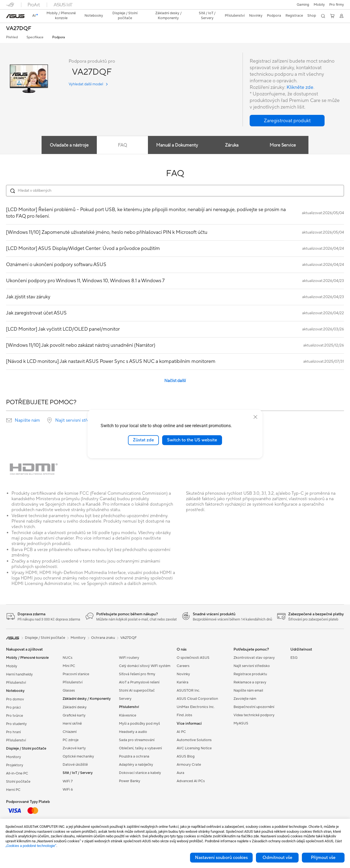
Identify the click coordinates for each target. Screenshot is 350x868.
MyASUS (241, 723)
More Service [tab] (283, 145)
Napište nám (27, 420)
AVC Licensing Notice (194, 748)
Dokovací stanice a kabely (140, 773)
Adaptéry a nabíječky (136, 765)
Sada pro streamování (137, 740)
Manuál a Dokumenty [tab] (177, 145)
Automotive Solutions (194, 740)
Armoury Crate (189, 765)
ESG (294, 658)
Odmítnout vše (277, 858)
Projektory (15, 765)
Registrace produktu (250, 674)
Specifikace (35, 37)
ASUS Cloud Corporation (197, 699)
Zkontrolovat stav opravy (254, 658)
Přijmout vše (323, 858)
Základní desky (75, 707)
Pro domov (15, 699)
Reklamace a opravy (250, 682)
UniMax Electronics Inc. (196, 707)
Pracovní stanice (76, 674)
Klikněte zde (300, 87)
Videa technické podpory (254, 715)
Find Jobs (184, 715)
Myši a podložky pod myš (139, 724)
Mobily (319, 5)
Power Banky (130, 781)
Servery (125, 699)
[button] (303, 5)
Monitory (14, 757)
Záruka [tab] (232, 145)
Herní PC (13, 790)
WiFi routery (129, 658)
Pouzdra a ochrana (134, 756)
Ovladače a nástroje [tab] (69, 145)
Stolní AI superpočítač (137, 691)
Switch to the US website (192, 440)
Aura (180, 773)
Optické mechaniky (78, 756)
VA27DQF (19, 29)
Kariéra (183, 682)
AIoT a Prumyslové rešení (139, 682)
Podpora (59, 37)
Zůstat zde (143, 440)
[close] (255, 417)
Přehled (12, 37)
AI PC (181, 732)
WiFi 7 (68, 781)
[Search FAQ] (175, 191)
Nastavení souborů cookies (221, 858)
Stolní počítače (18, 782)
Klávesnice (128, 715)
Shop (312, 16)
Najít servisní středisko (78, 420)
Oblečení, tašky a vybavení (140, 748)
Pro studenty (16, 724)
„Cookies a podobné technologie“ (31, 846)
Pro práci (13, 707)
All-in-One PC (17, 773)
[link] (15, 16)
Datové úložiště (75, 765)
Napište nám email (248, 691)
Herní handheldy (19, 674)
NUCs (68, 658)
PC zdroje (71, 740)
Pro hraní (13, 732)
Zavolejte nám (245, 699)
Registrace (294, 16)
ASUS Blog (186, 756)
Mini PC (69, 666)
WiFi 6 (68, 790)
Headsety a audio (133, 732)
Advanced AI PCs (191, 781)
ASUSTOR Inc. (188, 691)
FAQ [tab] (122, 145)
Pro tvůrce (14, 716)
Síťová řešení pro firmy (137, 674)
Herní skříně (72, 724)
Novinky (183, 674)
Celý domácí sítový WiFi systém (145, 666)
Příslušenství (16, 683)
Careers (183, 666)
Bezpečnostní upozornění (254, 707)
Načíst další (175, 381)
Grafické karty (74, 715)
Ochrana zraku (103, 638)
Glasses (69, 691)
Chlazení (70, 732)
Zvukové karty (74, 748)
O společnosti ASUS (193, 658)
